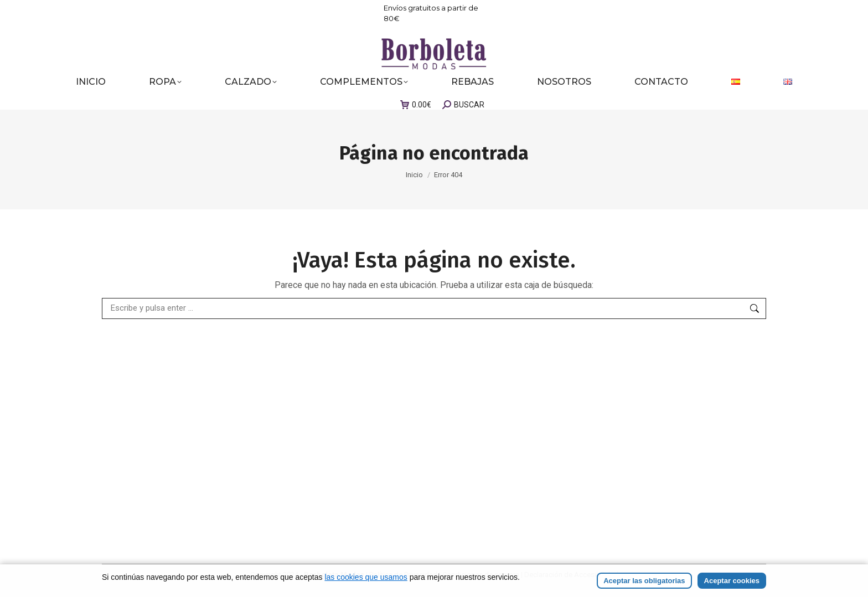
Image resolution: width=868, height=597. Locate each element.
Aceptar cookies (732, 581)
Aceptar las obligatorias (644, 581)
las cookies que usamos (366, 577)
